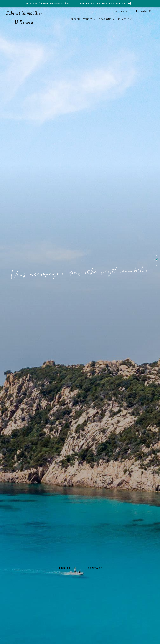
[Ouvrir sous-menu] (94, 19)
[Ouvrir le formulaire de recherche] (150, 11)
